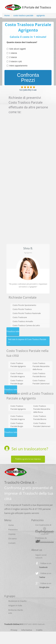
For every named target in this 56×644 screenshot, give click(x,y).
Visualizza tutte (13, 331)
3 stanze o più (16, 61)
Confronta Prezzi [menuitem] (28, 78)
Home (7, 16)
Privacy (14, 630)
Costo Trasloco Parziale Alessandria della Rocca (41, 366)
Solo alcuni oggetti (18, 49)
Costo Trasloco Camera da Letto (26, 325)
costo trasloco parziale (23, 16)
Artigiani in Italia (15, 605)
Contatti (12, 543)
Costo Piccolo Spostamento (24, 305)
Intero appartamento (18, 66)
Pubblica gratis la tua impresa (28, 459)
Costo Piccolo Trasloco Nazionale (27, 313)
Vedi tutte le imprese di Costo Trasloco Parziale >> (27, 341)
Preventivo (13, 530)
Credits (39, 630)
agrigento (41, 16)
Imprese (12, 534)
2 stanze (13, 57)
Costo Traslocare (20, 317)
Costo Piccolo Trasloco (22, 309)
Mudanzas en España (17, 601)
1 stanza (13, 53)
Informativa (27, 630)
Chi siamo (12, 539)
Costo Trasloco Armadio (23, 321)
